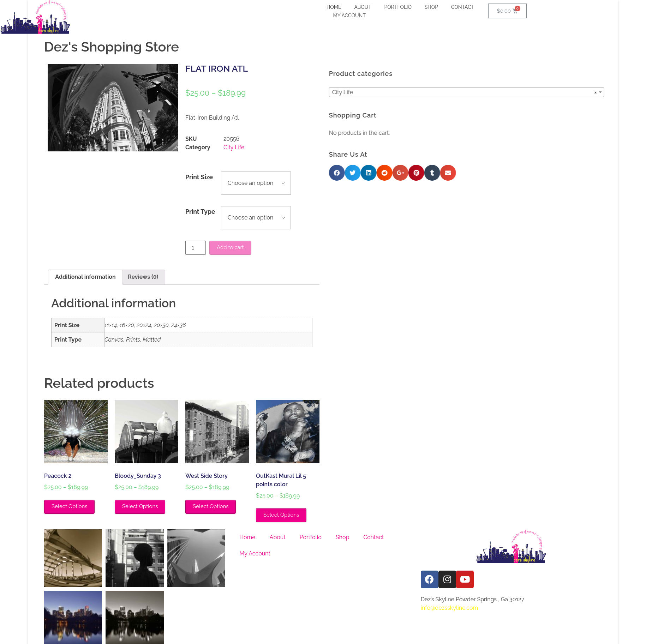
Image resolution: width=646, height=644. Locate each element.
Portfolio (311, 537)
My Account (255, 553)
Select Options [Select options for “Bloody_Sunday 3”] (140, 506)
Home (247, 537)
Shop (342, 537)
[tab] (85, 277)
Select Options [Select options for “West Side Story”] (211, 506)
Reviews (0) (143, 277)
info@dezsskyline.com (450, 608)
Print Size (199, 177)
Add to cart (230, 247)
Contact (373, 537)
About (278, 537)
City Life (234, 147)
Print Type (200, 212)
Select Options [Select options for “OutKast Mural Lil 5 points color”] (281, 515)
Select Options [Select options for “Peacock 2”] (69, 506)
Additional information (85, 277)
